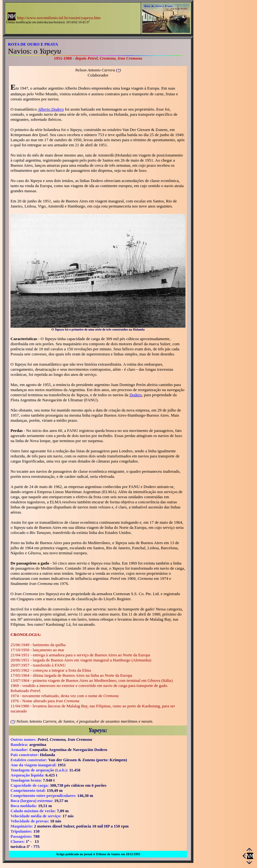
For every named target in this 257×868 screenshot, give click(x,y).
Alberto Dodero (51, 109)
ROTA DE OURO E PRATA (33, 44)
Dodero (136, 395)
